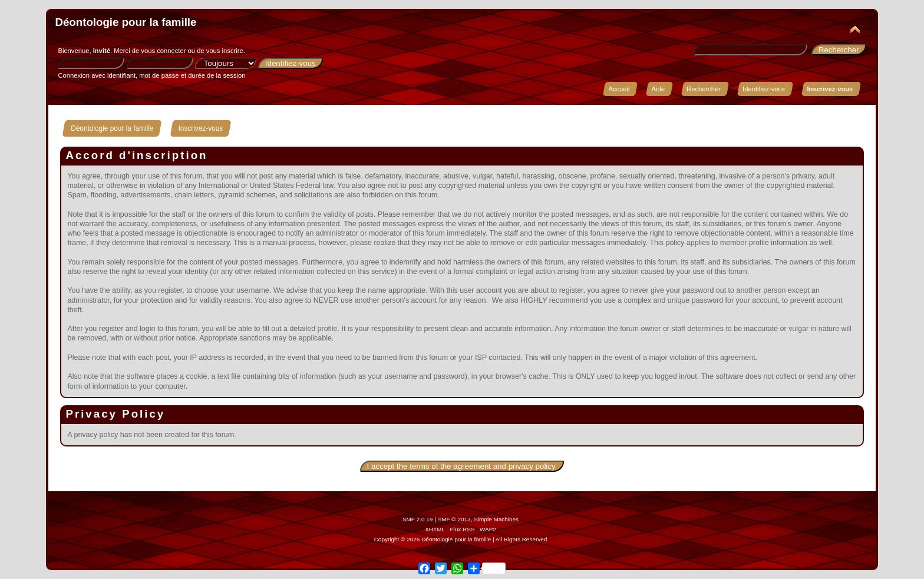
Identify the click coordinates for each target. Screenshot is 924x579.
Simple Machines (496, 519)
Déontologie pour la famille (126, 22)
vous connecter (163, 51)
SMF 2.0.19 (418, 519)
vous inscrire (225, 51)
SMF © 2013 (454, 519)
